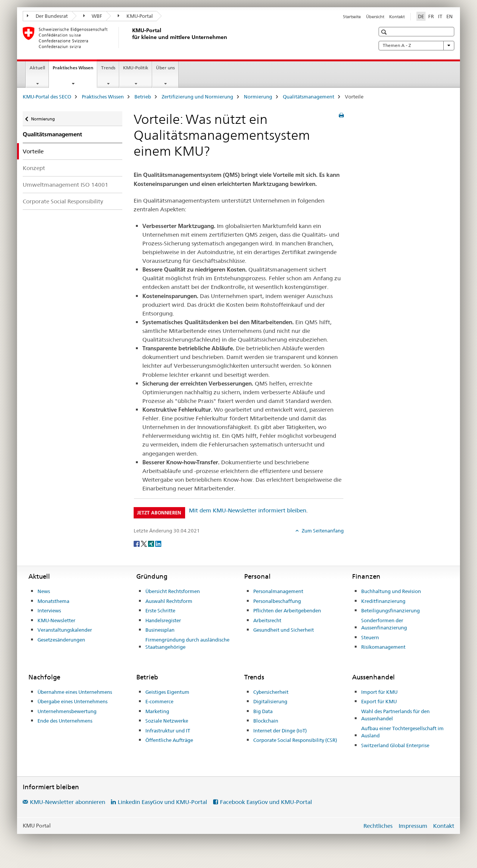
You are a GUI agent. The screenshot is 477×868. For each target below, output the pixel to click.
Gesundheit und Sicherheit (284, 630)
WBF (93, 16)
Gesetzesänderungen (61, 640)
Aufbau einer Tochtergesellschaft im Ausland (402, 732)
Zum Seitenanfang (322, 531)
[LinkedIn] (158, 543)
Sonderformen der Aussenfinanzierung (384, 624)
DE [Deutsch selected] (421, 16)
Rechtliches (378, 826)
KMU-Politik (136, 68)
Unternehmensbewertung (67, 711)
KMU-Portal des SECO (47, 97)
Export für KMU (379, 701)
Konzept (34, 168)
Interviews (49, 610)
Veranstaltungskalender (65, 630)
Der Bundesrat (47, 16)
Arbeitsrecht (267, 620)
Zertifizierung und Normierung (197, 97)
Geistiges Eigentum (167, 692)
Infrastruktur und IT (168, 731)
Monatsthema (53, 601)
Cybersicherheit (271, 692)
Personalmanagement (278, 591)
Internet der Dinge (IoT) (280, 731)
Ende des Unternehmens (65, 721)
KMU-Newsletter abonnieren (68, 802)
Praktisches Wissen (75, 70)
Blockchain (266, 721)
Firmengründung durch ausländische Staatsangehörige (187, 643)
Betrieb (143, 97)
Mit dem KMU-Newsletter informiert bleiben (248, 510)
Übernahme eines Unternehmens (75, 692)
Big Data (263, 711)
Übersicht (375, 17)
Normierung (258, 97)
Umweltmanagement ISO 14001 (65, 185)
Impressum (413, 826)
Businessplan (160, 630)
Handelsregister (163, 620)
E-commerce (159, 701)
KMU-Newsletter (56, 620)
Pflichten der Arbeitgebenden (287, 610)
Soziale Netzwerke (167, 721)
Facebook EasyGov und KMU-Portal (266, 802)
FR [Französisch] (431, 16)
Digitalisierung (270, 701)
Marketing (157, 711)
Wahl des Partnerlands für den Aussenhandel (395, 715)
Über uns (165, 68)
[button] (385, 32)
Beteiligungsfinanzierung (390, 610)
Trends (108, 68)
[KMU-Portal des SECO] (131, 37)
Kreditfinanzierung (383, 601)
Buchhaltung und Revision (391, 591)
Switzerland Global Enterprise (395, 745)
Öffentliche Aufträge (169, 740)
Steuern (370, 637)
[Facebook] (137, 543)
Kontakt (397, 17)
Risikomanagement (383, 647)
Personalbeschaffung (277, 601)
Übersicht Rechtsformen (173, 591)
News (44, 591)
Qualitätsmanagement (309, 97)
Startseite (352, 17)
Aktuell (37, 68)
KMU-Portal (135, 16)
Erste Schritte (160, 610)
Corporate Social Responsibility (63, 201)
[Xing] (152, 543)
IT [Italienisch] (440, 16)
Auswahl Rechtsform (169, 601)
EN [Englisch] (450, 16)
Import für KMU (379, 692)
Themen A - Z (416, 45)
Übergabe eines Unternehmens (72, 701)
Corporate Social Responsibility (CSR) (295, 740)
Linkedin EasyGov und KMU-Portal (162, 802)
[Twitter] (144, 543)
